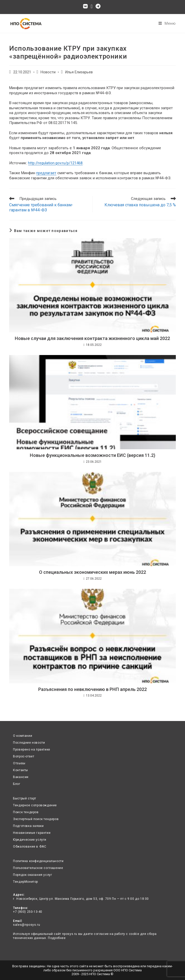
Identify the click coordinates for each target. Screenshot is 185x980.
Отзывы (19, 763)
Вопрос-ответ (24, 756)
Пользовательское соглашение (38, 868)
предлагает (46, 173)
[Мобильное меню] (167, 24)
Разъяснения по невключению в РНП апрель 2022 (93, 689)
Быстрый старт (25, 798)
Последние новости (29, 743)
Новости (48, 72)
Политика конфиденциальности (38, 861)
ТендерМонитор (25, 882)
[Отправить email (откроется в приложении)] (92, 6)
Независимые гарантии (32, 833)
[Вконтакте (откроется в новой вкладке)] (86, 6)
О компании (23, 736)
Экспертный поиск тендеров (36, 819)
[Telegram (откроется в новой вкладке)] (98, 6)
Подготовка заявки (28, 826)
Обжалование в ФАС (30, 847)
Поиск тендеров (26, 812)
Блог (17, 784)
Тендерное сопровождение (35, 805)
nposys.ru (70, 934)
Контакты (21, 770)
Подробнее (57, 938)
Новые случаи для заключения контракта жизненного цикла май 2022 (92, 338)
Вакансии (21, 777)
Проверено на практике (32, 750)
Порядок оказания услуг (32, 875)
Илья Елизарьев (79, 72)
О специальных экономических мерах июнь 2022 (93, 572)
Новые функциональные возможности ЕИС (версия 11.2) (93, 455)
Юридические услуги (30, 840)
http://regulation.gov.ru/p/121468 (55, 163)
